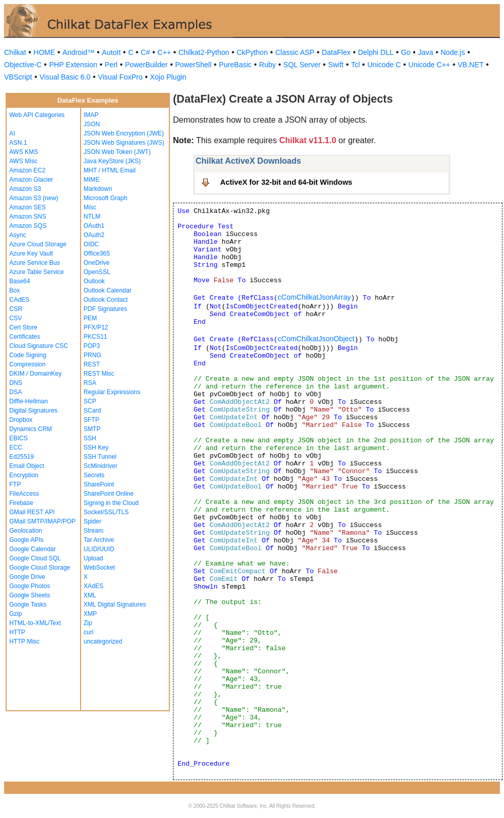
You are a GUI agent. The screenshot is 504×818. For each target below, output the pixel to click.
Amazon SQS (28, 226)
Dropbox (21, 420)
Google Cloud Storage (40, 568)
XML (90, 595)
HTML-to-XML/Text (35, 623)
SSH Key (96, 447)
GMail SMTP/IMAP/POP (42, 521)
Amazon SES (27, 207)
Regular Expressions (112, 392)
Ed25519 (22, 457)
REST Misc (99, 374)
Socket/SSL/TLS (106, 512)
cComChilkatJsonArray (314, 297)
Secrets (94, 475)
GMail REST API (32, 512)
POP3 (92, 346)
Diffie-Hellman (28, 401)
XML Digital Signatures (115, 605)
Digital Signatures (33, 411)
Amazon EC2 (27, 170)
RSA (90, 383)
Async (18, 235)
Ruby (268, 65)
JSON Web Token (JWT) (117, 152)
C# (145, 52)
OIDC (91, 244)
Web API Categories (37, 115)
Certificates (25, 337)
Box (15, 290)
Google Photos (30, 586)
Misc (90, 207)
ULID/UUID (99, 549)
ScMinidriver (101, 466)
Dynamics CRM (31, 429)
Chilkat (15, 52)
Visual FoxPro (120, 77)
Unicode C (384, 65)
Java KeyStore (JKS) (112, 161)
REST (92, 364)
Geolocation (26, 531)
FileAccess (24, 494)
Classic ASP (295, 52)
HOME (44, 52)
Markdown (98, 189)
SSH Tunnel (100, 457)
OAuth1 (94, 226)
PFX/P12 (96, 327)
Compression (27, 364)
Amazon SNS (28, 217)
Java (425, 52)
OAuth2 (94, 235)
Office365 (97, 254)
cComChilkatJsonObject (316, 339)
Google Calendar (33, 549)
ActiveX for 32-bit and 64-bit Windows (286, 182)
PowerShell (193, 65)
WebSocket (99, 568)
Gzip (16, 614)
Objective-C (23, 65)
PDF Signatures (105, 309)
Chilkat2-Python (204, 52)
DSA (16, 392)
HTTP (17, 632)
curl (89, 632)
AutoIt (112, 52)
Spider (93, 521)
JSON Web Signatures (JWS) (124, 143)
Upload (93, 558)
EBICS (18, 438)
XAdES (94, 586)
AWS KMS (24, 152)
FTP (15, 484)
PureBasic (236, 65)
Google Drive (27, 577)
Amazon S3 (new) (34, 198)
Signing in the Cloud (111, 503)
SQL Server (302, 65)
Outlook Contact (106, 300)
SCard (92, 411)
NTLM (92, 217)
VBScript (18, 77)
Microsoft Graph (105, 198)
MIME (92, 180)
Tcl (355, 65)
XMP (90, 614)
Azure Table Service (37, 272)
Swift (336, 65)
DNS (16, 383)
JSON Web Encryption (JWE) (124, 133)
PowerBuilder (146, 65)
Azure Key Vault (31, 254)
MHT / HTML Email (110, 170)
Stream (94, 531)
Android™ (79, 52)
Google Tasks (28, 605)
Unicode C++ (430, 65)
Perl (111, 65)
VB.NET (471, 65)
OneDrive (97, 263)
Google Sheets (30, 595)
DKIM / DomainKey (35, 374)
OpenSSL (97, 272)
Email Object (27, 466)
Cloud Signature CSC (39, 346)
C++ (164, 52)
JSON (92, 124)
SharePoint (99, 484)
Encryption (24, 475)
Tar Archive (99, 540)
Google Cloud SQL (35, 558)
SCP (90, 401)
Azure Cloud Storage (38, 244)
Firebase (21, 503)
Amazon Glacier (31, 180)
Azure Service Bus (35, 263)
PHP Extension (73, 65)
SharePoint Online (109, 494)
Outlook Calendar (108, 290)
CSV (16, 318)
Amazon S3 (25, 189)
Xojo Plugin (168, 77)
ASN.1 (18, 143)
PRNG (93, 355)
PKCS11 (95, 337)
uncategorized (103, 641)
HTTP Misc (24, 641)
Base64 (20, 281)
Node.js (453, 52)
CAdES (19, 300)
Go (406, 52)
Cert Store (23, 327)
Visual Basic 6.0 (65, 77)
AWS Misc (23, 161)
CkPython (252, 52)
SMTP (92, 429)
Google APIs (26, 540)
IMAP (91, 115)
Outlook (94, 281)
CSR (16, 309)
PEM (90, 318)
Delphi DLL (375, 52)
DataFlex (336, 52)
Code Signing (28, 355)
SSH (90, 438)
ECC (16, 447)
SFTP (92, 420)
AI (12, 133)
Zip (88, 623)
